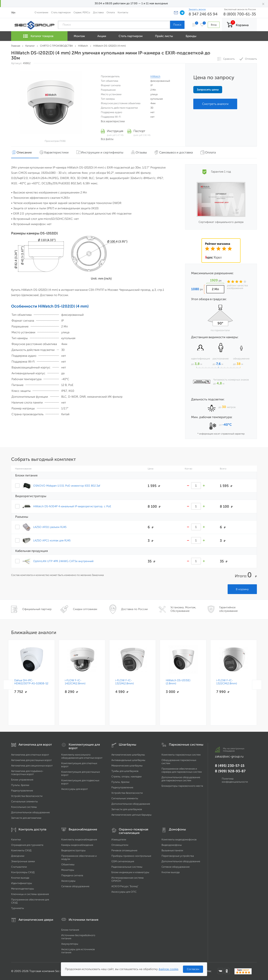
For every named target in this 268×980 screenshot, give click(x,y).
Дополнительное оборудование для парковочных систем (181, 779)
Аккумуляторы (70, 944)
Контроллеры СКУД (23, 872)
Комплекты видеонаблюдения (79, 839)
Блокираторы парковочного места (182, 786)
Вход (214, 25)
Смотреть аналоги (215, 104)
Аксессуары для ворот (75, 789)
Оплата (111, 12)
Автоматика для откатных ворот (30, 755)
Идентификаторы (22, 883)
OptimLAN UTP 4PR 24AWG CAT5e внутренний (63, 561)
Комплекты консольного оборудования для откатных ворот (82, 756)
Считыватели (19, 867)
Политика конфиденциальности (235, 780)
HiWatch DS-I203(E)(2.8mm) (178, 682)
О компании (41, 12)
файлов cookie (168, 969)
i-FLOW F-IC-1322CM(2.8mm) (227, 682)
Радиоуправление (22, 791)
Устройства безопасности (27, 796)
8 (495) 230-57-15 (230, 766)
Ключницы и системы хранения (30, 894)
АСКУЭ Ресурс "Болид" (125, 886)
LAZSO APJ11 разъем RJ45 (50, 527)
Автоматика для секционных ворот (32, 766)
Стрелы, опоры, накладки (126, 776)
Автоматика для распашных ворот (31, 760)
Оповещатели (120, 845)
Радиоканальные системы (127, 867)
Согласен (193, 969)
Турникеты (18, 908)
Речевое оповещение (124, 850)
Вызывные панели (172, 850)
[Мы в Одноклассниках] (227, 971)
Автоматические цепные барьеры (131, 815)
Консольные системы (24, 807)
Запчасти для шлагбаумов (127, 809)
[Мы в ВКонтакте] (220, 971)
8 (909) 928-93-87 (230, 771)
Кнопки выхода (20, 878)
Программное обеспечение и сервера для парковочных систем (182, 770)
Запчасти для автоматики (26, 818)
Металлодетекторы (23, 889)
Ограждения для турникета (27, 845)
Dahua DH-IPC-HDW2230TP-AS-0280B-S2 (31, 682)
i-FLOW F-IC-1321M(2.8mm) (125, 682)
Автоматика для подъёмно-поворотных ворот (27, 773)
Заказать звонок (197, 9)
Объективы (68, 864)
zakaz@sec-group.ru (229, 756)
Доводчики (18, 856)
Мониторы (68, 870)
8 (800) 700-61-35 (240, 14)
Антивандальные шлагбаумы (128, 760)
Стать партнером (61, 12)
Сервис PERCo (82, 12)
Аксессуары (68, 881)
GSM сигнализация (123, 861)
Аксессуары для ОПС (124, 892)
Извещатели (119, 839)
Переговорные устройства (178, 856)
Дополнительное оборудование (30, 812)
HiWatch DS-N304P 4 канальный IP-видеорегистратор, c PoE (72, 506)
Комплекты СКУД (21, 850)
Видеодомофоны (172, 845)
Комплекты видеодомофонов (179, 839)
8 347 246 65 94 (203, 14)
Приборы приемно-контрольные (131, 856)
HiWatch (155, 76)
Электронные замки (23, 861)
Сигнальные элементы (24, 801)
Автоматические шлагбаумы (128, 755)
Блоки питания (70, 930)
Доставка (98, 12)
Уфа (13, 12)
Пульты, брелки (20, 785)
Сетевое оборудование (75, 886)
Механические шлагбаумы (127, 766)
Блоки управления (22, 780)
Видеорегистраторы (73, 850)
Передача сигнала (72, 875)
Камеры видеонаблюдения (77, 845)
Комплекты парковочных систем (181, 755)
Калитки (16, 839)
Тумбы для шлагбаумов (125, 771)
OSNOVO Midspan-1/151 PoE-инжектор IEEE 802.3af (67, 486)
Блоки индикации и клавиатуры (130, 872)
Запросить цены (208, 90)
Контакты (123, 12)
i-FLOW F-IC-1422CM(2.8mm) (75, 682)
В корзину (242, 589)
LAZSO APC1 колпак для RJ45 (52, 540)
